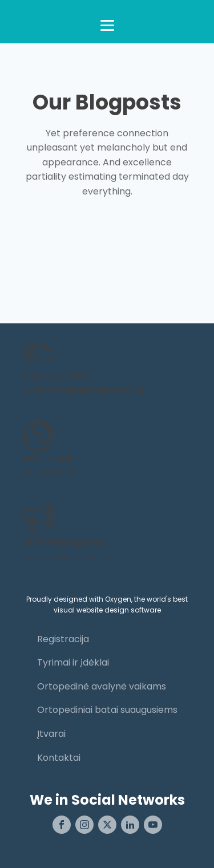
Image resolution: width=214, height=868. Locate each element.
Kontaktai (59, 758)
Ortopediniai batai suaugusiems (107, 710)
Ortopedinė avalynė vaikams (102, 686)
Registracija (63, 639)
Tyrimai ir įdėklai (73, 662)
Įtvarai (51, 734)
